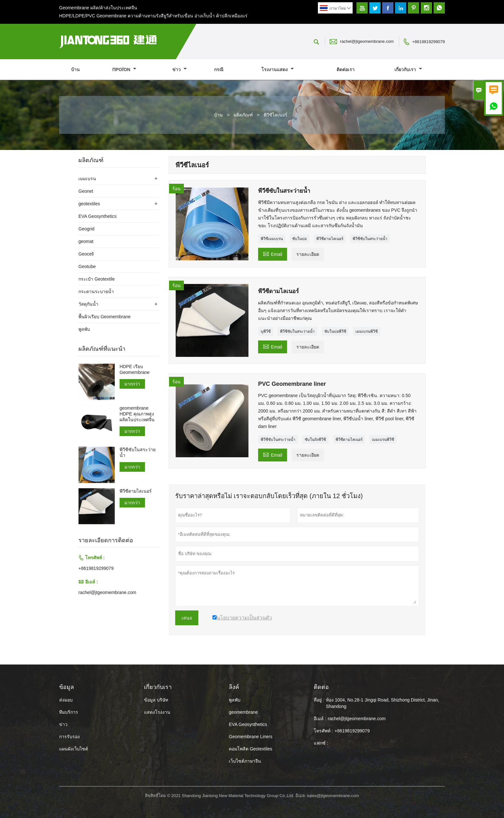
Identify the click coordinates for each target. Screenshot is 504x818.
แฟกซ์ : (321, 743)
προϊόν (124, 70)
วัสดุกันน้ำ (88, 304)
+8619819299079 (428, 42)
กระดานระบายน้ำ (96, 292)
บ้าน (75, 70)
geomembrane (243, 712)
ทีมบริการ (69, 712)
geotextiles (89, 204)
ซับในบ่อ (299, 239)
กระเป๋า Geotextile (97, 279)
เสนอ (187, 618)
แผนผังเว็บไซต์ (74, 749)
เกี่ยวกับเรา (408, 70)
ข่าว (180, 70)
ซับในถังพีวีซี (315, 440)
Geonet (86, 191)
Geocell (86, 254)
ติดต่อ (321, 687)
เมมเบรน (87, 179)
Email (273, 253)
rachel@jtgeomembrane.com (367, 41)
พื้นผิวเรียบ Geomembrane (104, 317)
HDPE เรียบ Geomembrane (135, 369)
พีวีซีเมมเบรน (272, 239)
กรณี (219, 70)
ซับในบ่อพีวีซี (335, 331)
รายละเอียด (308, 254)
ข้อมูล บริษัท (156, 700)
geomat (86, 241)
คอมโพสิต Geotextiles (251, 749)
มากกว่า (132, 384)
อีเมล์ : (320, 719)
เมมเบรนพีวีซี (367, 331)
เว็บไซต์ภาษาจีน (245, 761)
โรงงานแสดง (278, 70)
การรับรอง (69, 737)
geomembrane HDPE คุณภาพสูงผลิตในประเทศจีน (137, 414)
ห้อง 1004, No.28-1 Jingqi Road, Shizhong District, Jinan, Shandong (382, 703)
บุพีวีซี (266, 331)
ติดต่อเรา (346, 70)
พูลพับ (84, 329)
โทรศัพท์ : (323, 731)
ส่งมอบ (66, 700)
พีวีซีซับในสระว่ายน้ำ (370, 239)
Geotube (87, 266)
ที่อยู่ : (319, 700)
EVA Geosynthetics (98, 216)
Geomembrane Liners (251, 737)
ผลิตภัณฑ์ (243, 115)
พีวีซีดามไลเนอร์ (330, 239)
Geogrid (86, 229)
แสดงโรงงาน (157, 712)
